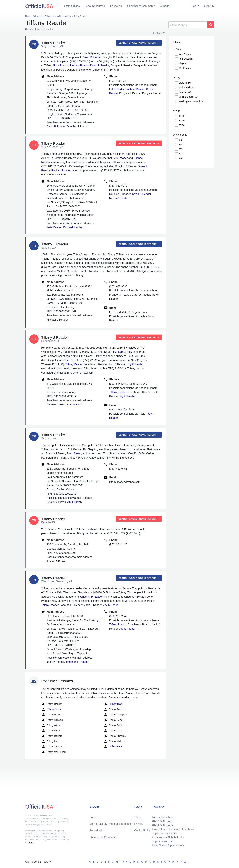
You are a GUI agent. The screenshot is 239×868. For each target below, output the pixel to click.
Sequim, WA (185, 92)
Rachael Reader (79, 66)
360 (180, 140)
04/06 (163, 821)
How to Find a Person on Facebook (173, 829)
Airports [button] (165, 6)
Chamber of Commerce (141, 6)
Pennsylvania (185, 59)
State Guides (72, 6)
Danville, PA (185, 83)
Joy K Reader (135, 364)
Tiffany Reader (74, 364)
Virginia (182, 63)
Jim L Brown (74, 453)
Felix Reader (61, 66)
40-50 (182, 121)
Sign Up (209, 6)
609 (180, 149)
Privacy (139, 824)
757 (180, 154)
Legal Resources (95, 6)
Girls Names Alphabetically (168, 837)
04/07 (156, 821)
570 (180, 145)
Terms (138, 817)
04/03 (163, 825)
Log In (195, 6)
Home (93, 817)
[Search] (188, 25)
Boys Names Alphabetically (168, 845)
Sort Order (157, 33)
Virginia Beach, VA (188, 97)
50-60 (182, 125)
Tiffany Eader (114, 747)
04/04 (156, 825)
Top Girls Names (162, 841)
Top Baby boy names (165, 833)
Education (116, 6)
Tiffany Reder (114, 704)
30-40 (182, 116)
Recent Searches (162, 817)
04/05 (170, 821)
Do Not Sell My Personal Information (111, 824)
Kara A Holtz (125, 352)
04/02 (170, 825)
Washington (185, 68)
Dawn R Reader (92, 57)
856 (180, 159)
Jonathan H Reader (91, 597)
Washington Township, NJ (192, 101)
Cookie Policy (142, 831)
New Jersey (185, 54)
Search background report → (139, 43)
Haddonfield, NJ (187, 87)
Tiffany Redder (52, 709)
